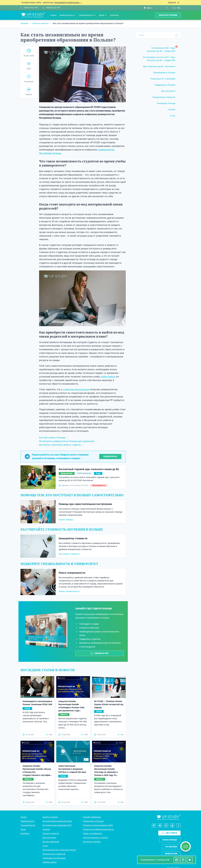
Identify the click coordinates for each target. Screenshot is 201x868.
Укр (174, 8)
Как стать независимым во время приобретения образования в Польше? (88, 23)
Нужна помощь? (170, 840)
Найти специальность (69, 591)
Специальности (28, 825)
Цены (23, 829)
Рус (179, 8)
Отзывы (46, 829)
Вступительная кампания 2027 (57, 825)
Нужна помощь (66, 520)
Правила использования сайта (98, 825)
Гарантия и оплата (92, 842)
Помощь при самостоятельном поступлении (85, 504)
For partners (171, 847)
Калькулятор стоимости (73, 538)
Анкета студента (50, 817)
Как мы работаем (51, 842)
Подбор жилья (50, 862)
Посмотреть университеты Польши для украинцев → (68, 441)
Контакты (25, 833)
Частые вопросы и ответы (96, 838)
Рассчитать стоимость (69, 554)
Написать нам (171, 854)
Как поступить (49, 838)
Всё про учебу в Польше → (54, 438)
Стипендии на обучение (54, 858)
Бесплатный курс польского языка (59, 850)
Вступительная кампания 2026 (57, 821)
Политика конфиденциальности (98, 829)
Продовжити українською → (68, 2)
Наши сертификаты (93, 833)
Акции (23, 817)
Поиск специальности (72, 573)
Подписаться (110, 456)
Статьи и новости (41, 23)
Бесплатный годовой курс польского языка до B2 (89, 469)
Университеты (27, 821)
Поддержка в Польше (93, 821)
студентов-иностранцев (76, 389)
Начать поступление (168, 15)
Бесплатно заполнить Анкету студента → (61, 445)
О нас (45, 846)
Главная (25, 23)
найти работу (108, 377)
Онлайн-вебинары (92, 817)
